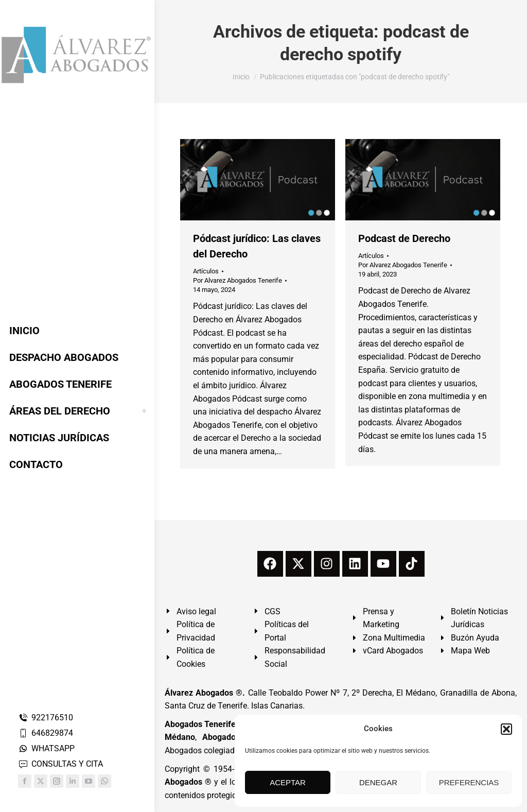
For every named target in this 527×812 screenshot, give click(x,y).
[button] (506, 729)
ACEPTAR (288, 782)
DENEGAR (378, 782)
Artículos (206, 271)
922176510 (46, 718)
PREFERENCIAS (469, 782)
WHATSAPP (46, 748)
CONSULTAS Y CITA (60, 764)
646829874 (46, 733)
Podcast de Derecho (404, 238)
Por (238, 280)
